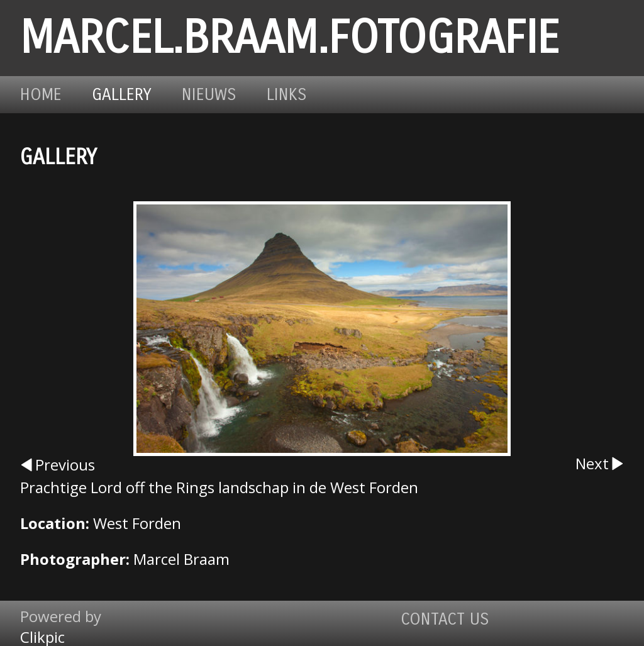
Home (41, 95)
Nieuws (209, 95)
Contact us (445, 619)
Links (287, 95)
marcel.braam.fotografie (290, 38)
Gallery (122, 95)
